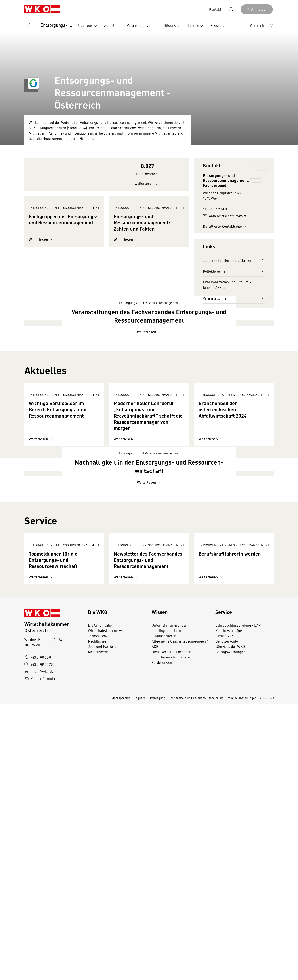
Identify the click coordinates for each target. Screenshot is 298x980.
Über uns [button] (89, 26)
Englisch (140, 974)
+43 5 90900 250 (39, 940)
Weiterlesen (41, 291)
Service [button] (196, 26)
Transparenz (98, 912)
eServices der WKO (230, 922)
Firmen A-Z (224, 912)
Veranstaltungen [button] (143, 26)
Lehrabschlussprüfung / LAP (238, 901)
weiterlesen (147, 195)
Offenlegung (157, 974)
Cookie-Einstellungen (242, 974)
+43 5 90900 (215, 209)
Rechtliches (97, 917)
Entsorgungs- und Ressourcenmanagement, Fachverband (56, 25)
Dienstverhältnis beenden (171, 928)
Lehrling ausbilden (166, 907)
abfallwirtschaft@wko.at (225, 216)
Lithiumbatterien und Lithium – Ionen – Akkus (234, 285)
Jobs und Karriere (102, 922)
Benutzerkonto (227, 917)
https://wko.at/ (39, 947)
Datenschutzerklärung (208, 974)
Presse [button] (219, 26)
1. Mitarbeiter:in (164, 912)
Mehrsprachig (121, 974)
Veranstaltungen (234, 298)
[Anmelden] (257, 9)
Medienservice (99, 928)
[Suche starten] (231, 9)
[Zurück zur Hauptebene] (29, 25)
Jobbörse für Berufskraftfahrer (234, 260)
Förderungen (162, 938)
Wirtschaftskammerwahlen (109, 907)
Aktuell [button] (113, 26)
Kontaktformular (40, 955)
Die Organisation (101, 901)
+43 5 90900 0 (38, 933)
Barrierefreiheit (179, 974)
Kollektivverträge (229, 907)
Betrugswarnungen (231, 928)
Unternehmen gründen (169, 901)
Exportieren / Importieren (172, 933)
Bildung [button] (173, 26)
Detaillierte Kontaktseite (225, 226)
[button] (262, 25)
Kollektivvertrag (234, 271)
